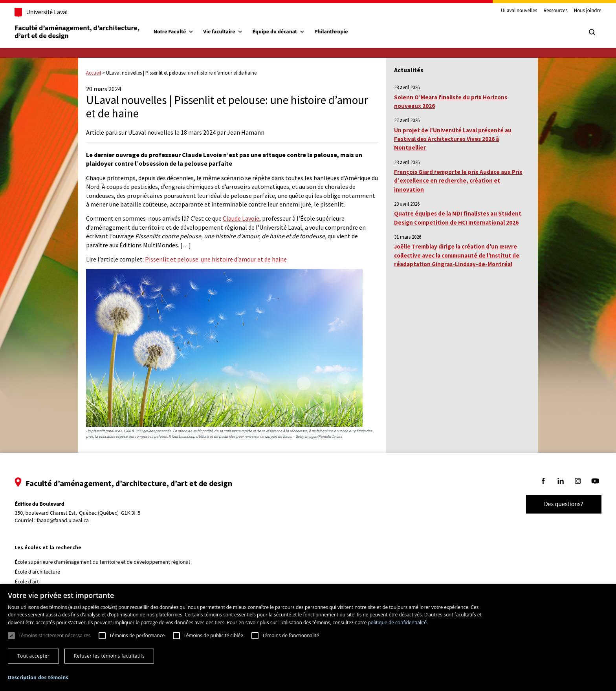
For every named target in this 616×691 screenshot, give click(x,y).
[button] (38, 677)
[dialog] (308, 637)
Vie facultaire (234, 32)
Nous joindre (576, 11)
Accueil (93, 73)
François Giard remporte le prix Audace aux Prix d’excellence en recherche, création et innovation (458, 181)
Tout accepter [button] (33, 656)
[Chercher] (581, 32)
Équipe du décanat (290, 32)
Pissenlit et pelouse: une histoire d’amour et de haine (216, 259)
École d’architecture (49, 572)
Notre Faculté (185, 32)
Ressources (544, 11)
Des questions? (552, 504)
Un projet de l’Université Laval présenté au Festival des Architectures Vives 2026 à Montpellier (453, 139)
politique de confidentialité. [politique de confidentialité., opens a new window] (398, 622)
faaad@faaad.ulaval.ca (74, 521)
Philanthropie (342, 32)
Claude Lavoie (241, 218)
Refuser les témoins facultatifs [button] (109, 656)
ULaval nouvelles (508, 11)
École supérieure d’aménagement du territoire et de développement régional (114, 562)
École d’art (38, 582)
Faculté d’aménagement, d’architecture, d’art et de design (89, 32)
